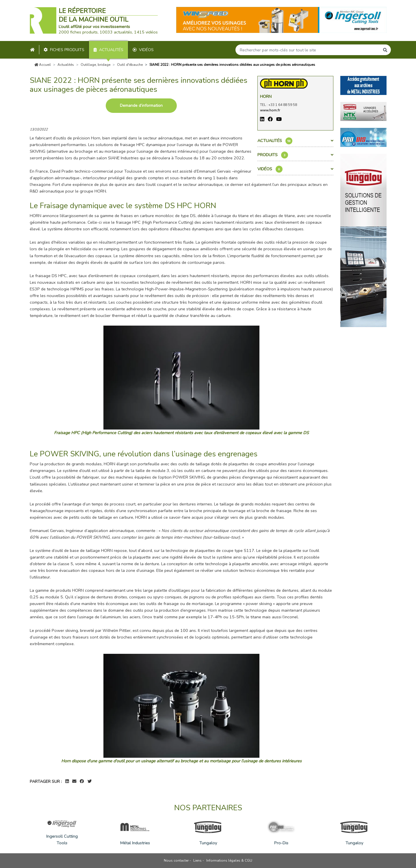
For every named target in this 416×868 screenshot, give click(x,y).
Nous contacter (176, 860)
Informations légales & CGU (229, 860)
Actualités (108, 50)
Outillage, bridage (95, 65)
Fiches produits (64, 50)
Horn (266, 96)
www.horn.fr (270, 110)
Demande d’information (141, 106)
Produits (295, 155)
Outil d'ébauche (130, 65)
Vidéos (143, 50)
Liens (197, 860)
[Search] (308, 50)
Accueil (43, 65)
